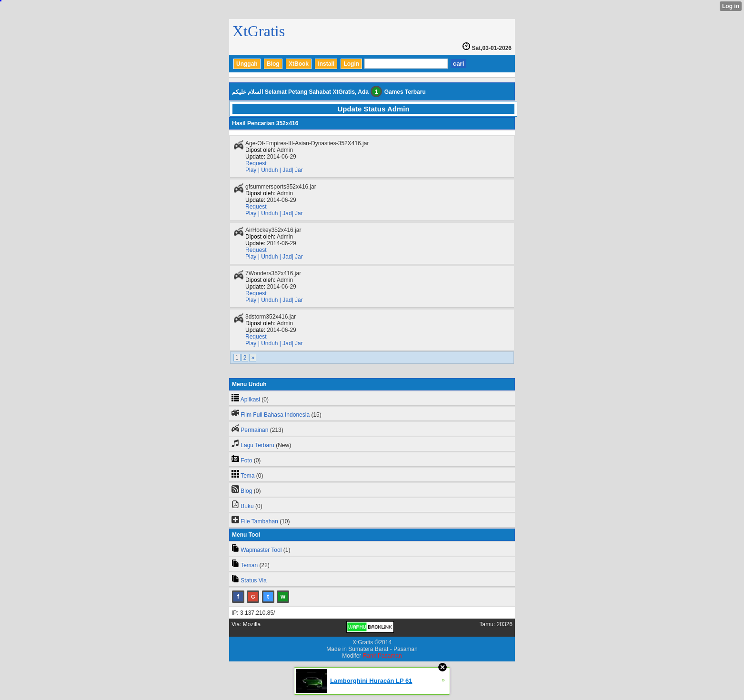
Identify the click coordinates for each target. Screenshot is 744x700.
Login (351, 64)
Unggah (247, 64)
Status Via (253, 580)
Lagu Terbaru (257, 445)
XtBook (299, 64)
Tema (247, 476)
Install (326, 64)
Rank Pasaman (382, 656)
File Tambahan (259, 521)
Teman (249, 565)
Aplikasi (250, 400)
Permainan (254, 430)
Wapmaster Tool (261, 550)
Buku (247, 506)
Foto (246, 460)
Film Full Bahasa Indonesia (275, 415)
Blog (273, 64)
